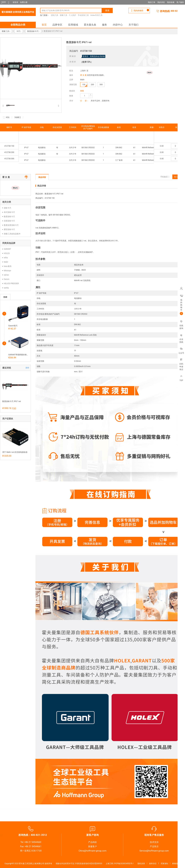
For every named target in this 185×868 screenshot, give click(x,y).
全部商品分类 (18, 25)
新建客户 (92, 846)
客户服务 (180, 2)
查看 (82, 91)
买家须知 (164, 864)
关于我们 (134, 25)
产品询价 (92, 842)
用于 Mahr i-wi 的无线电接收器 (15, 452)
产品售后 (154, 846)
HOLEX (7, 253)
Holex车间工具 (96, 15)
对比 (8, 117)
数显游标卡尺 (9, 217)
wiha (6, 258)
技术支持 (154, 842)
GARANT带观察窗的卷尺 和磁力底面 (18, 355)
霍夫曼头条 (90, 25)
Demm (7, 279)
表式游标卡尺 (9, 212)
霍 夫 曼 (83, 75)
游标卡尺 (8, 208)
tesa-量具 (8, 266)
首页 (44, 25)
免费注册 (24, 2)
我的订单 (152, 2)
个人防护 (72, 15)
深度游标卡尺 (9, 221)
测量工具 (64, 15)
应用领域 (73, 25)
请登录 (15, 2)
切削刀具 (55, 15)
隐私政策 (141, 864)
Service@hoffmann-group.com (154, 851)
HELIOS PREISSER (11, 284)
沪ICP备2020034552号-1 (124, 864)
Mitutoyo (7, 271)
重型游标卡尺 (9, 229)
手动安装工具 (83, 15)
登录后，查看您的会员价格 (94, 56)
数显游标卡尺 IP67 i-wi (12, 401)
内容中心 (118, 25)
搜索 (107, 10)
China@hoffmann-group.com (92, 851)
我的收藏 (171, 2)
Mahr (82, 80)
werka (6, 288)
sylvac (6, 275)
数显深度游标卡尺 (11, 225)
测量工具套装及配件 (12, 234)
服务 (105, 25)
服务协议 (153, 864)
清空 (27, 368)
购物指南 (176, 864)
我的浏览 (161, 2)
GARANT (7, 249)
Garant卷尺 (13, 326)
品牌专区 (57, 25)
